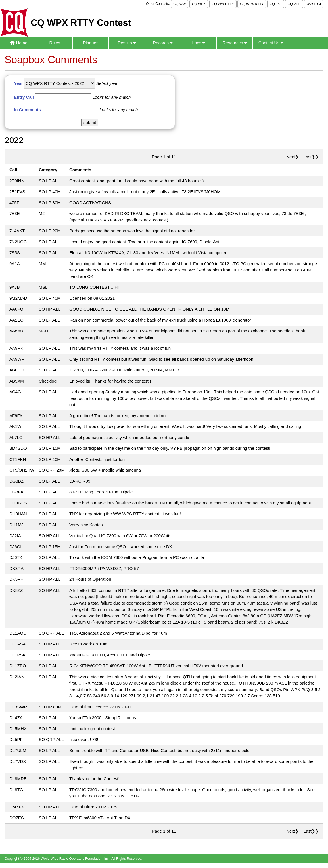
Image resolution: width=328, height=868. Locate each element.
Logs (199, 43)
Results (127, 43)
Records (163, 43)
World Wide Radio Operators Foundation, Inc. (75, 859)
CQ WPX (199, 4)
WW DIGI (314, 4)
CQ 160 (276, 4)
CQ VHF (294, 4)
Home (19, 43)
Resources (235, 43)
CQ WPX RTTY (252, 4)
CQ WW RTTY (223, 4)
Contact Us (271, 43)
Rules (55, 43)
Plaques (91, 43)
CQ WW (179, 4)
